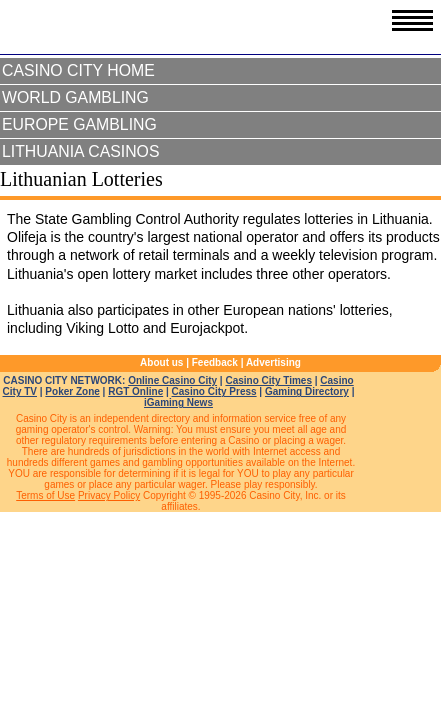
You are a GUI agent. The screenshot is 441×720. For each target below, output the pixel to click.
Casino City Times (268, 380)
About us (161, 362)
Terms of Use (45, 495)
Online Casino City (172, 380)
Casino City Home (78, 70)
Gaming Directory (307, 391)
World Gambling (75, 97)
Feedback (215, 362)
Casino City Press (214, 391)
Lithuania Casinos (80, 151)
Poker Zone (72, 391)
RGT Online (135, 391)
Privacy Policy (109, 495)
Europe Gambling (79, 124)
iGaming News (178, 402)
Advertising (273, 362)
